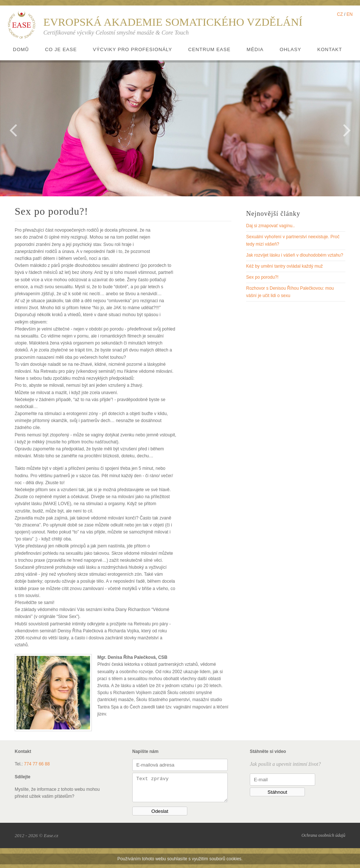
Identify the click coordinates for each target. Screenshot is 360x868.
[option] (180, 128)
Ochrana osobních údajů (323, 839)
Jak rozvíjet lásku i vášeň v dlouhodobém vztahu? (295, 255)
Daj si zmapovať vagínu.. (271, 226)
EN (350, 14)
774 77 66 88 (37, 764)
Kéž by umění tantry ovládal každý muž (285, 266)
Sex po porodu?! (262, 277)
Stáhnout (277, 792)
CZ (340, 14)
